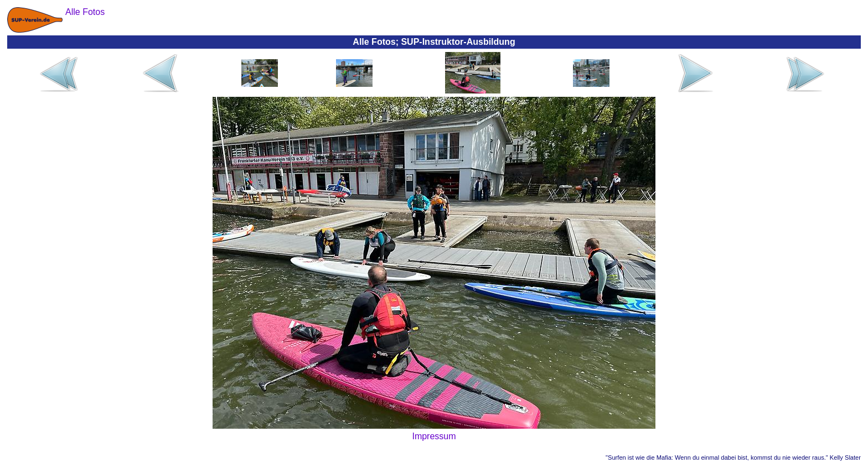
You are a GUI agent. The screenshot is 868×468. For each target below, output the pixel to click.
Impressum (434, 436)
